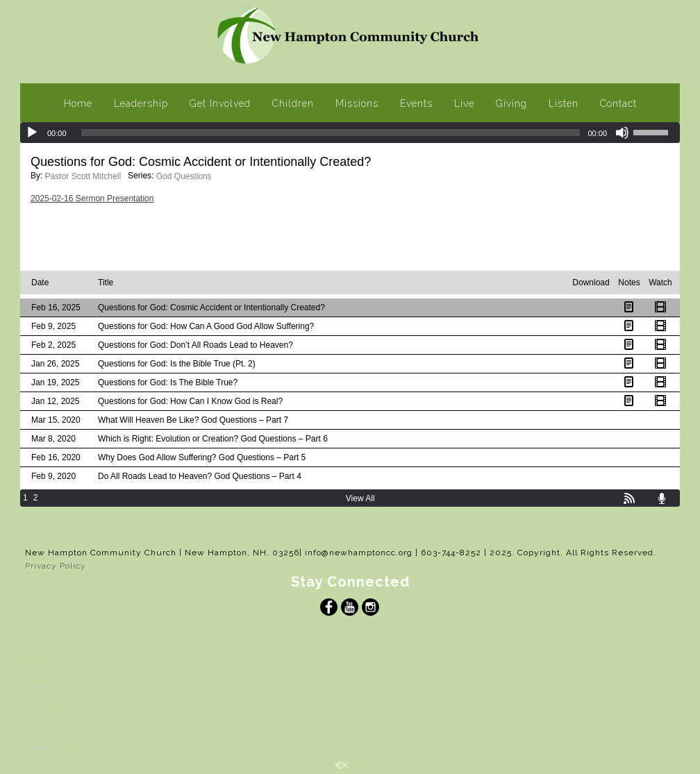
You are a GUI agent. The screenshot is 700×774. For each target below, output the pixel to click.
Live (464, 103)
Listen (564, 103)
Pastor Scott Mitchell (83, 176)
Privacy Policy (56, 566)
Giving (511, 103)
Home (78, 103)
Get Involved (220, 103)
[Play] (32, 133)
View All (360, 498)
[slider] (331, 133)
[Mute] (622, 133)
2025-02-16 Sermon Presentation (92, 199)
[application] (350, 133)
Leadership (141, 103)
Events (416, 103)
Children (293, 103)
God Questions (184, 176)
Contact (618, 103)
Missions (357, 103)
